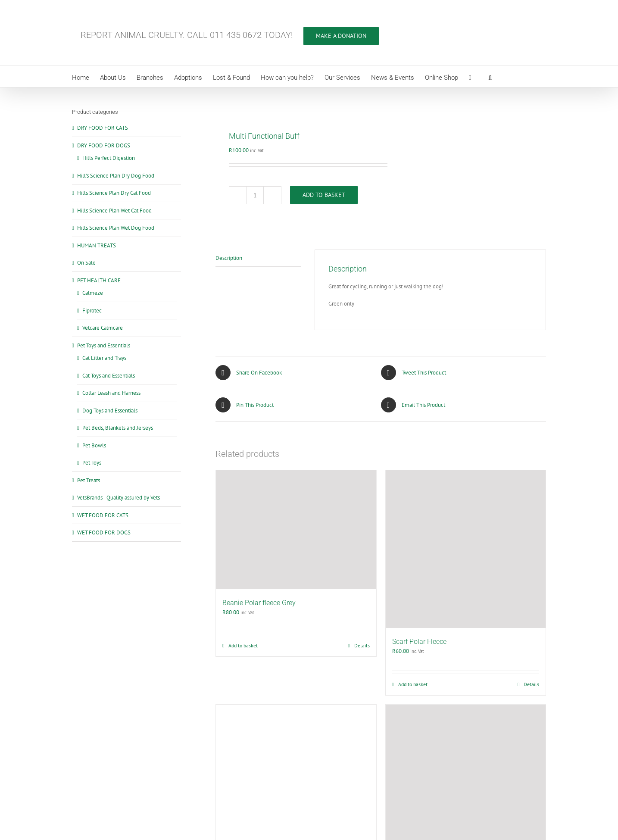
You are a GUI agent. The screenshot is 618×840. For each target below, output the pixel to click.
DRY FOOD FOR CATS (103, 128)
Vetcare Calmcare (103, 328)
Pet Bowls (94, 445)
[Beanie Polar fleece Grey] (296, 530)
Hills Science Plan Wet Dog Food (116, 228)
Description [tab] (229, 258)
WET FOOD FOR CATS (103, 515)
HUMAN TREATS (97, 245)
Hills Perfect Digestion (109, 158)
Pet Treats (89, 480)
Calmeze (93, 293)
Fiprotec (92, 311)
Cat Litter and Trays (104, 358)
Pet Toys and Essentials (104, 345)
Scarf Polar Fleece (419, 642)
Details (362, 645)
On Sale (86, 263)
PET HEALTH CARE (99, 280)
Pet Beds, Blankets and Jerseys (118, 428)
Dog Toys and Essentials (110, 411)
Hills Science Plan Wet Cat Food (114, 211)
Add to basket (324, 195)
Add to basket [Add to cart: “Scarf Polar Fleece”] (413, 684)
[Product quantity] (255, 195)
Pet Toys (92, 463)
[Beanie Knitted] (296, 768)
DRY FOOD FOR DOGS (104, 145)
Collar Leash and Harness (111, 393)
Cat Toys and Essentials (109, 376)
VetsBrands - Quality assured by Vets (119, 498)
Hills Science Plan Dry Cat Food (114, 193)
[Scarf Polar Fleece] (466, 549)
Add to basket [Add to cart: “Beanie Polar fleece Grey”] (243, 645)
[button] (490, 77)
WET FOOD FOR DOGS (104, 532)
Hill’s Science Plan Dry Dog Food (116, 176)
